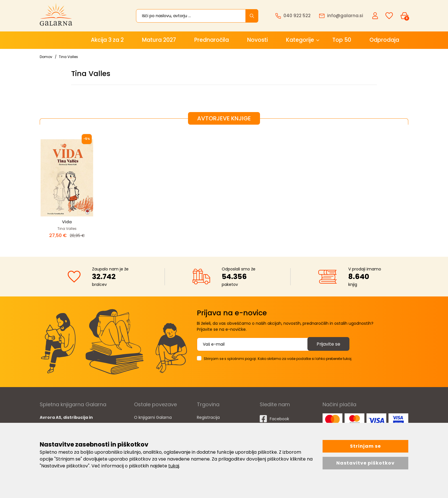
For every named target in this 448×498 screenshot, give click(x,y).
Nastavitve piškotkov (365, 463)
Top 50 (342, 40)
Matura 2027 (159, 40)
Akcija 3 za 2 (107, 40)
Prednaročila (212, 40)
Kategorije (300, 40)
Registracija (208, 417)
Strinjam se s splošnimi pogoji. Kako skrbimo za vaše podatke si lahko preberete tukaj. (278, 358)
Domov (46, 57)
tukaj (174, 466)
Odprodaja (384, 40)
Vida (67, 222)
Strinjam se (365, 446)
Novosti (257, 40)
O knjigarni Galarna (153, 417)
